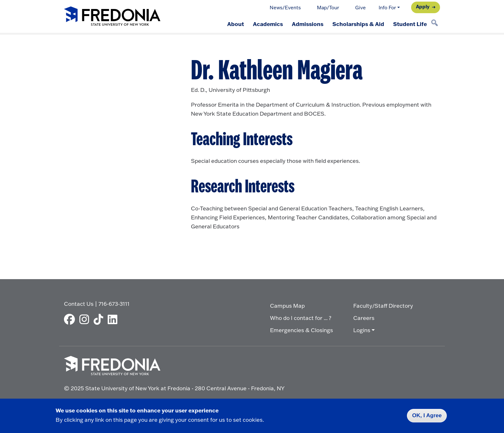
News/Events (285, 8)
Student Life (410, 24)
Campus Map (287, 306)
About (236, 24)
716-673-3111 (114, 304)
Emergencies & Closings (301, 330)
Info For (387, 8)
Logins (362, 330)
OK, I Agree (427, 415)
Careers (364, 318)
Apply (423, 7)
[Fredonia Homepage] (112, 17)
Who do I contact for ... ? (301, 318)
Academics (268, 24)
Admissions (308, 24)
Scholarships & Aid (358, 24)
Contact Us (79, 304)
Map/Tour (328, 8)
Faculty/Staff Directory (383, 306)
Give (360, 8)
